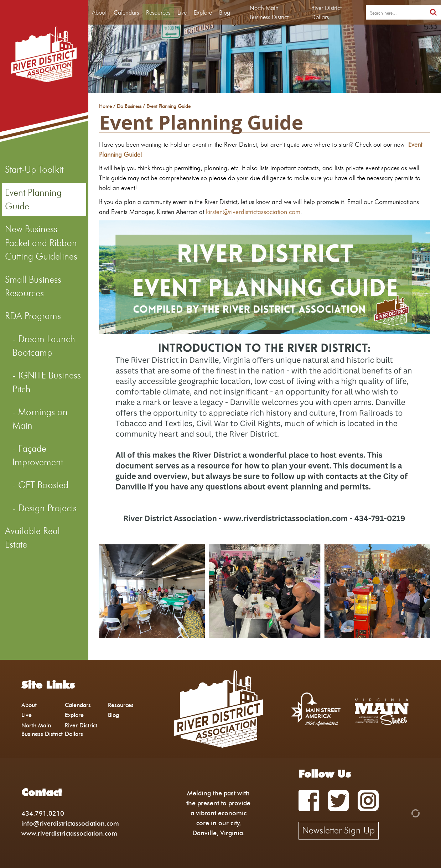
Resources (158, 12)
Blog (225, 12)
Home (105, 106)
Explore (203, 12)
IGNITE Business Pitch (47, 382)
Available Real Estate (32, 538)
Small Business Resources (33, 286)
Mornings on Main (40, 419)
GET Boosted (43, 485)
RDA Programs (33, 316)
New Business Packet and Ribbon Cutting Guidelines (41, 243)
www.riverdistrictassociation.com (69, 833)
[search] (396, 12)
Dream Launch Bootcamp (44, 346)
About (99, 12)
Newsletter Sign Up (338, 830)
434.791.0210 (43, 813)
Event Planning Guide (33, 199)
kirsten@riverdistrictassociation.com (253, 212)
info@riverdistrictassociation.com (70, 823)
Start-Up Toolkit (34, 169)
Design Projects (47, 508)
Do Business (129, 106)
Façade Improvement (38, 455)
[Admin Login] (403, 813)
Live (182, 12)
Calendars (126, 12)
